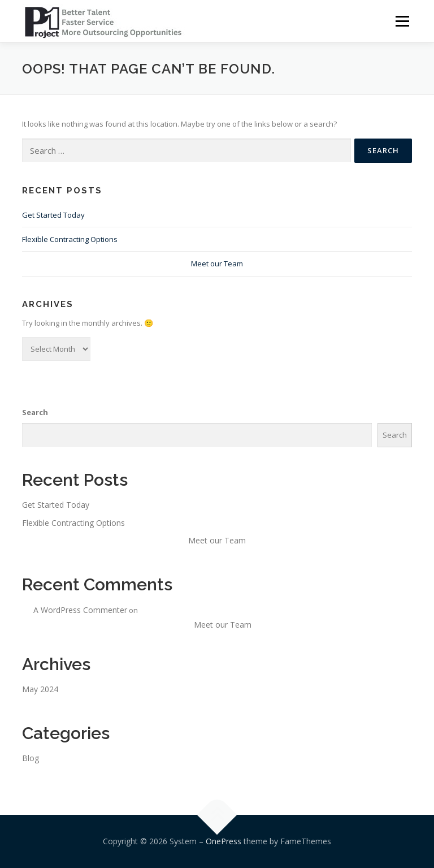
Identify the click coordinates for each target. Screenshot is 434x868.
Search (35, 412)
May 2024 (40, 689)
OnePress (223, 841)
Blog (31, 758)
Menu (402, 21)
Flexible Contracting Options (70, 239)
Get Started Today (53, 215)
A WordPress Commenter (80, 610)
